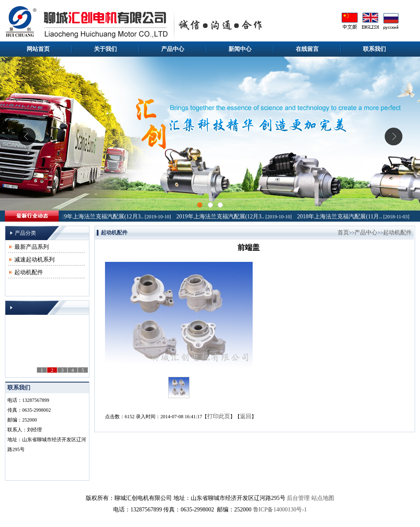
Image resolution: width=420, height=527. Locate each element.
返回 (246, 416)
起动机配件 (29, 272)
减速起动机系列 (34, 260)
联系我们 (374, 49)
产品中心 (173, 49)
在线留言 (307, 49)
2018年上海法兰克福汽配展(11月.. (341, 217)
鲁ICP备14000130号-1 (280, 510)
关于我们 (105, 49)
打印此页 (219, 416)
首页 (343, 233)
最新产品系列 (32, 247)
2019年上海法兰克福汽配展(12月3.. (101, 217)
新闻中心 (240, 49)
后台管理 (298, 498)
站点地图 (323, 498)
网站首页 (38, 49)
